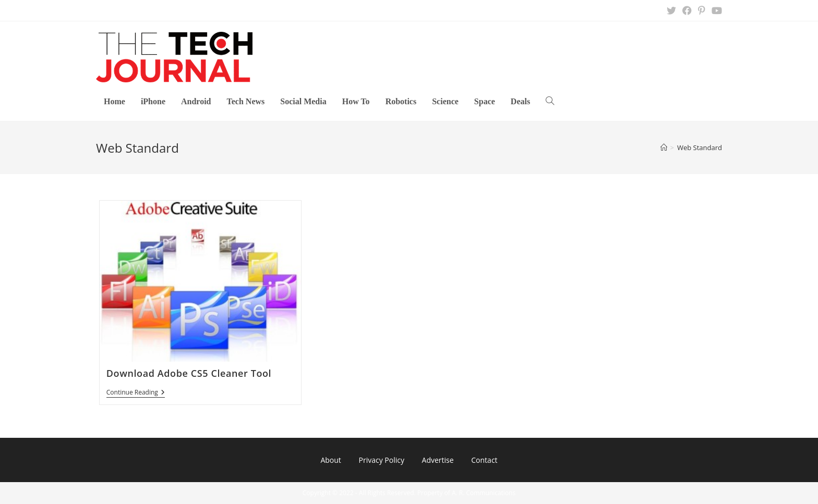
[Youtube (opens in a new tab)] (715, 10)
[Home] (664, 147)
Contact (484, 460)
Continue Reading (136, 393)
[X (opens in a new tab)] (671, 10)
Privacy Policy (381, 460)
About (330, 460)
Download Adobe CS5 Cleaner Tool (189, 373)
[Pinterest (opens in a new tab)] (702, 10)
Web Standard (700, 147)
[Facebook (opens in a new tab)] (687, 10)
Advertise (438, 460)
